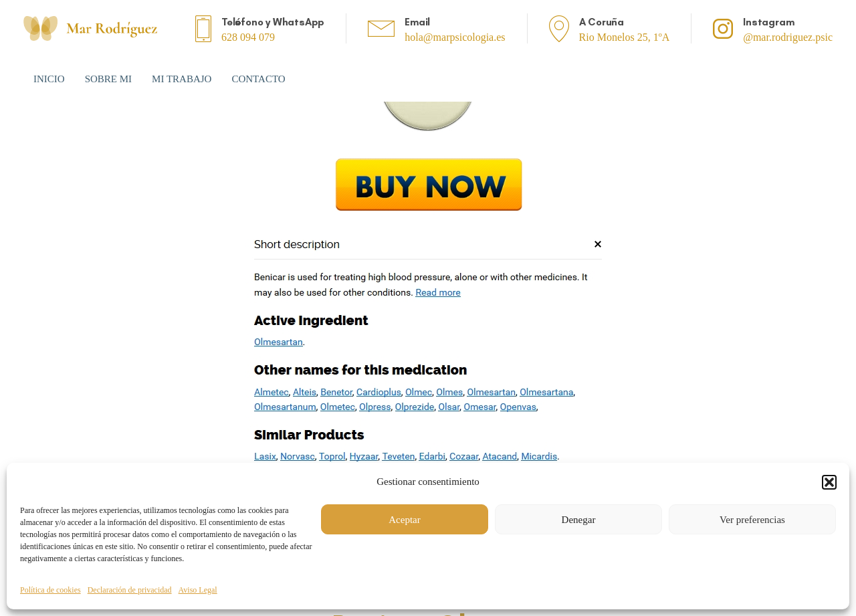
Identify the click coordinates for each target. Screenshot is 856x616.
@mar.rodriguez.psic (788, 37)
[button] (829, 482)
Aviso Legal (198, 590)
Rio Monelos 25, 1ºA (625, 37)
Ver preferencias (752, 520)
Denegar (579, 520)
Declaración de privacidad (130, 590)
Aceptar (404, 520)
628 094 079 (248, 37)
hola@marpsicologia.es (455, 37)
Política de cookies (50, 590)
